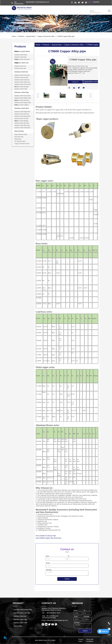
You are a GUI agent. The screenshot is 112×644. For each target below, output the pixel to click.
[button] (62, 11)
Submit (67, 579)
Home (14, 36)
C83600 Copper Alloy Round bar (50, 538)
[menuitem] (62, 11)
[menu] (62, 11)
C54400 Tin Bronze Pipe (48, 536)
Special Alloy (31, 36)
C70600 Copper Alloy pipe (66, 36)
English (90, 2)
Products (21, 36)
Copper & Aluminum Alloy (46, 36)
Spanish (97, 2)
